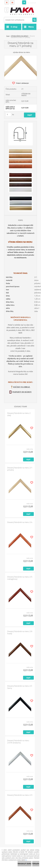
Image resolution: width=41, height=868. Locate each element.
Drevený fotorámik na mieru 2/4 (20, 522)
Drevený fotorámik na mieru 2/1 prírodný (20, 469)
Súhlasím (36, 864)
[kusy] (8, 114)
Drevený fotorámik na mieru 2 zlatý (19, 414)
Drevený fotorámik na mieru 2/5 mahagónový (20, 578)
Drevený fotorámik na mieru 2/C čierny (20, 687)
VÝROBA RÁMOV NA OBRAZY (20, 36)
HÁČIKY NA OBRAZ (22, 387)
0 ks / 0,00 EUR (31, 3)
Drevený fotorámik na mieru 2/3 (20, 795)
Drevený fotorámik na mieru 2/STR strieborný (18, 742)
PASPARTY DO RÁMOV (22, 392)
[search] (34, 20)
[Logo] (19, 11)
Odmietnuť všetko (24, 864)
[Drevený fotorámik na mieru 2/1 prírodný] (21, 56)
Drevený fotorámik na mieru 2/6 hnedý (20, 632)
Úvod (8, 36)
